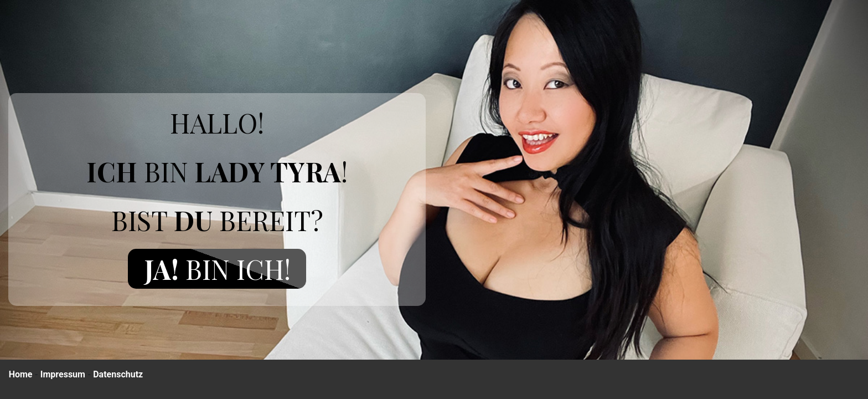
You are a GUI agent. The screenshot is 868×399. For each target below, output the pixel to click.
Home (21, 374)
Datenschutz (118, 374)
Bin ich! (217, 269)
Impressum (63, 374)
